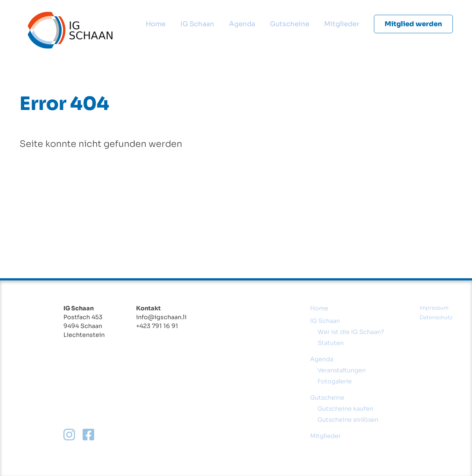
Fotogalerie (335, 381)
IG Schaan (197, 24)
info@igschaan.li (161, 317)
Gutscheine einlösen (348, 420)
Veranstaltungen (342, 370)
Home (156, 24)
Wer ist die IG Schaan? (351, 332)
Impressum (434, 308)
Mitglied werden (413, 24)
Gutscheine (290, 24)
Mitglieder (342, 24)
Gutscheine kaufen (345, 409)
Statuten (331, 343)
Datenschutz (436, 317)
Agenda (242, 24)
